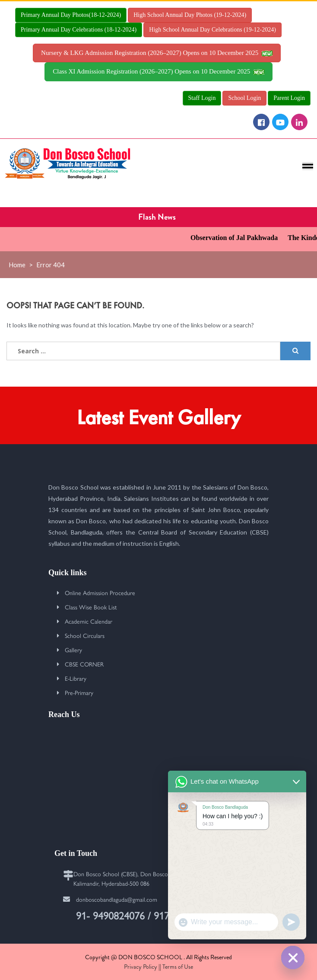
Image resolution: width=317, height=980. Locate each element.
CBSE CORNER (84, 664)
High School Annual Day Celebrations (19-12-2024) (212, 30)
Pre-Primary (79, 692)
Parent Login (289, 98)
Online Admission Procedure (100, 592)
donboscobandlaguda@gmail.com (117, 899)
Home (17, 265)
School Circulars (85, 635)
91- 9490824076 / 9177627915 (141, 915)
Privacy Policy (141, 967)
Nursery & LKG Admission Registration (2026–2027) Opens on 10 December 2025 (157, 53)
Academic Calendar (89, 621)
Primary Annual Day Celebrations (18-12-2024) (79, 30)
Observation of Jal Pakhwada (240, 238)
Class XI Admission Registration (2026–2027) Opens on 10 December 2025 (158, 71)
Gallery (73, 650)
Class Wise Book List (91, 607)
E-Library (76, 678)
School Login (244, 98)
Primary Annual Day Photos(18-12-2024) (71, 15)
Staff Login (202, 98)
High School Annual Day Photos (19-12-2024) (190, 15)
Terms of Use (178, 967)
